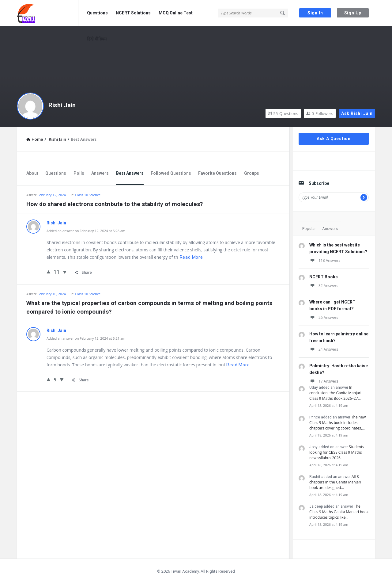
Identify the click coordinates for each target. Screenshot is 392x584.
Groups (252, 173)
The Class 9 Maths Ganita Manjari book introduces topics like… (339, 512)
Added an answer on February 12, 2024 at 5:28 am (86, 231)
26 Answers (324, 317)
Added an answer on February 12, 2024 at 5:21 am (86, 338)
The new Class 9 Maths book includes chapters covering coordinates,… (337, 423)
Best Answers (130, 173)
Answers (100, 173)
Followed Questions (171, 173)
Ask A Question (334, 139)
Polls (79, 173)
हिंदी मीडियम (97, 39)
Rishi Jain (62, 105)
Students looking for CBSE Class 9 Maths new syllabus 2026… (337, 452)
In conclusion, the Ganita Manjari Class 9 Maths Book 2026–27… (335, 393)
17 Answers (324, 381)
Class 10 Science (88, 195)
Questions (97, 13)
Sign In (315, 13)
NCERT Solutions (133, 13)
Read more (191, 257)
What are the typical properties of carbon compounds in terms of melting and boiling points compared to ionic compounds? (149, 307)
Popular (309, 229)
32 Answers (324, 286)
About (32, 173)
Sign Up (353, 13)
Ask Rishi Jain (357, 113)
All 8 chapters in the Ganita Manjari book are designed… (335, 482)
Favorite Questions (217, 173)
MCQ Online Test (176, 13)
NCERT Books (324, 277)
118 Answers (325, 260)
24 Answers (324, 349)
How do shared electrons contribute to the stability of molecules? (115, 204)
